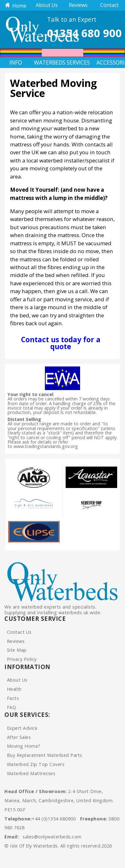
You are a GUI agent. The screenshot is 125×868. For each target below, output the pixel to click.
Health (14, 689)
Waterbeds (48, 62)
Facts (13, 698)
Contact (109, 5)
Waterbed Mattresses (31, 773)
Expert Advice (22, 728)
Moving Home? (24, 746)
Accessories (111, 62)
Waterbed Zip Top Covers (36, 764)
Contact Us (19, 632)
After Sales (19, 737)
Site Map (17, 650)
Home (16, 6)
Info (16, 62)
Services (78, 62)
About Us (47, 5)
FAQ (12, 707)
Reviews (78, 5)
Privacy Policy (22, 659)
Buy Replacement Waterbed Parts (45, 755)
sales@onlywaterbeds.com (52, 837)
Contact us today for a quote (61, 343)
